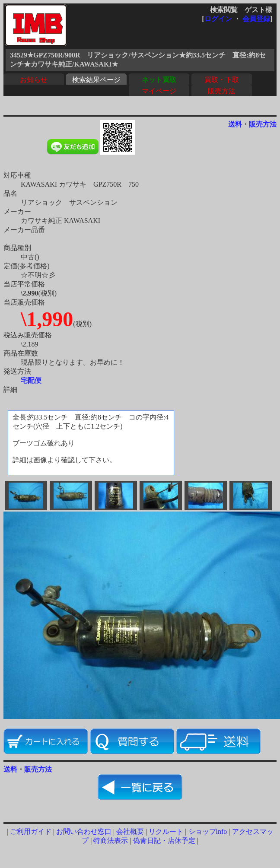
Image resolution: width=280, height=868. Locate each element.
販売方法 (222, 91)
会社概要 (130, 831)
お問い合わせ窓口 (84, 831)
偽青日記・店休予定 (164, 841)
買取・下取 (222, 80)
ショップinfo (208, 831)
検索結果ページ (96, 80)
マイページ (159, 91)
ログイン (218, 19)
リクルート (166, 831)
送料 (235, 124)
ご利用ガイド (31, 831)
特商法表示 (111, 841)
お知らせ (34, 80)
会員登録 (256, 19)
